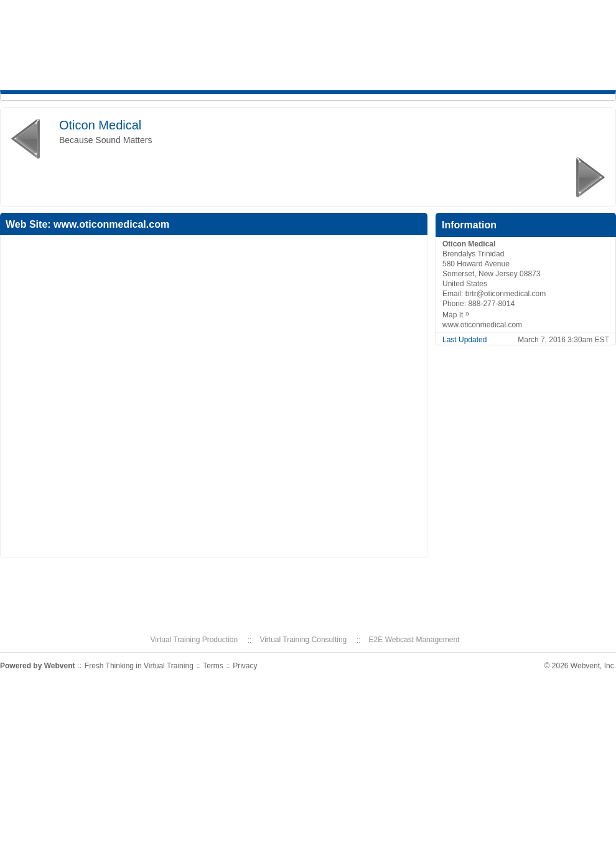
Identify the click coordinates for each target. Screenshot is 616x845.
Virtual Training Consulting (303, 640)
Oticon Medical (100, 125)
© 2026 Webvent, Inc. (580, 666)
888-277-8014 (491, 304)
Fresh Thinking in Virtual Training (139, 666)
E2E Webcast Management (414, 640)
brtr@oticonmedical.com (506, 294)
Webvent (60, 666)
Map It (459, 315)
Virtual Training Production (194, 640)
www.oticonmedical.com (111, 224)
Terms (213, 666)
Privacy (245, 666)
